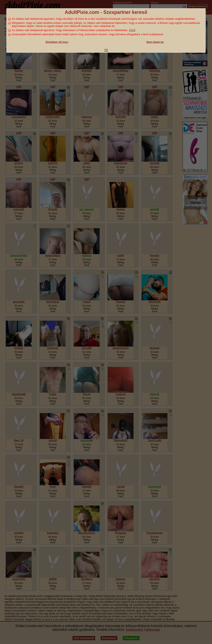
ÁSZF (132, 30)
